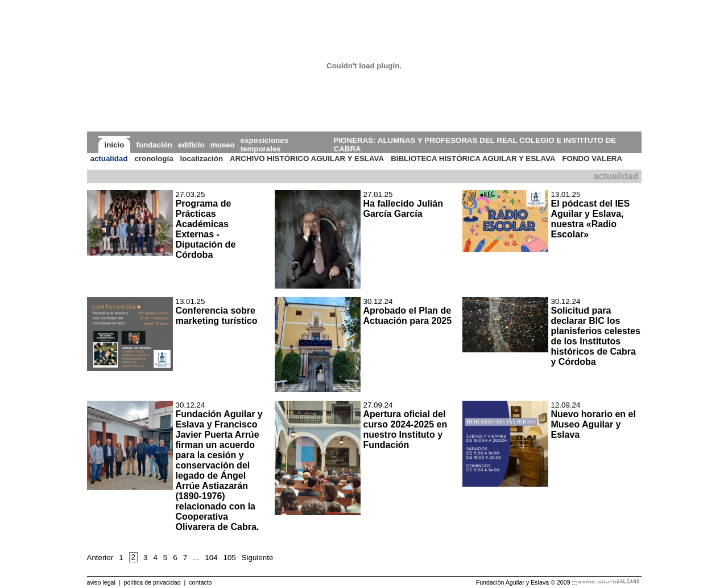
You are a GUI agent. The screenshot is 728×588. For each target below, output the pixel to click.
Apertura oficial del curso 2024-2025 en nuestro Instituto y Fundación (406, 429)
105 (229, 558)
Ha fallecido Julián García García (403, 209)
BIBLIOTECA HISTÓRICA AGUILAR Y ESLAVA (473, 159)
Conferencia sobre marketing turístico (217, 316)
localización (202, 159)
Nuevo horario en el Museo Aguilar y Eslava (593, 424)
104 (211, 558)
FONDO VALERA (592, 159)
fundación (154, 145)
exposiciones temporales (264, 145)
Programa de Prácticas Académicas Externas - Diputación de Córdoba (206, 229)
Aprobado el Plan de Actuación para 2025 (408, 316)
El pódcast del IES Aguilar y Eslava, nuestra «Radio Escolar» (591, 219)
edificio (191, 145)
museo (223, 145)
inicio (115, 145)
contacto (200, 582)
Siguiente (258, 558)
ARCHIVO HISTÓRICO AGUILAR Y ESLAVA (307, 159)
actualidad (109, 159)
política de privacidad (152, 582)
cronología (154, 159)
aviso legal (101, 582)
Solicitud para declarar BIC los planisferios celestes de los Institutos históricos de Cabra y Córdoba (596, 336)
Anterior (100, 558)
